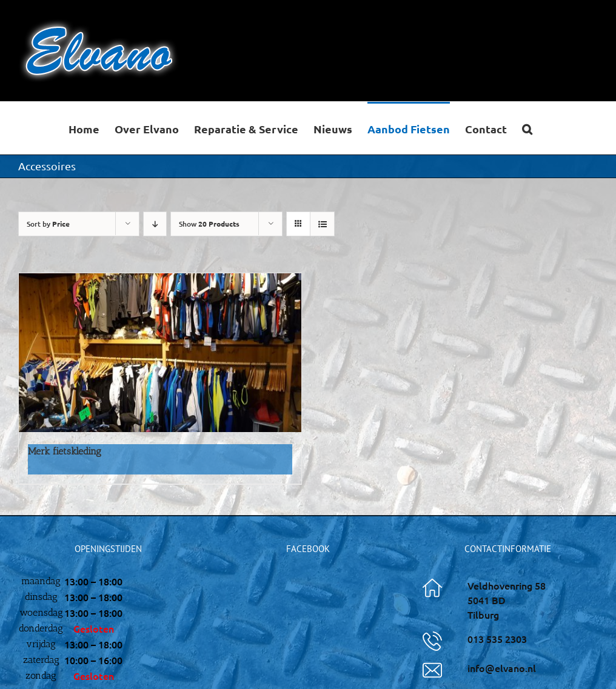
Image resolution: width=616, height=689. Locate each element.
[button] (527, 128)
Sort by (48, 224)
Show (209, 224)
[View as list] (322, 224)
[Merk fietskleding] (160, 353)
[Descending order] (155, 224)
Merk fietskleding (65, 451)
